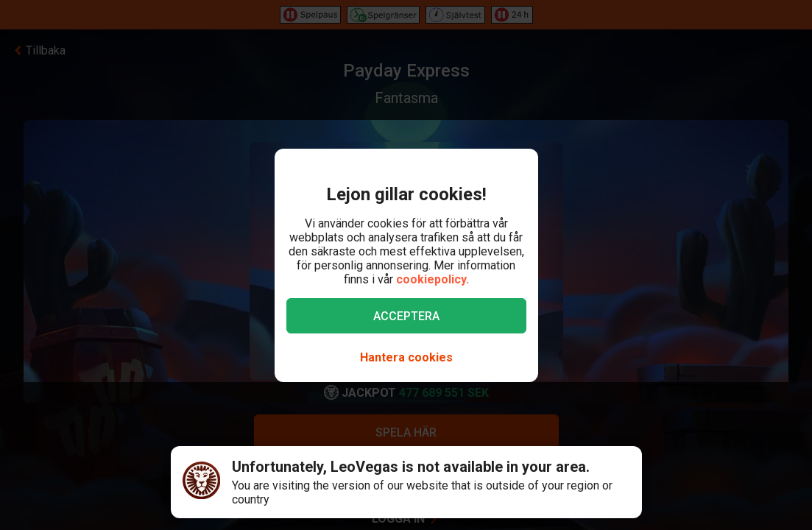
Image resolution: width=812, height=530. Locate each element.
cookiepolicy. (433, 279)
